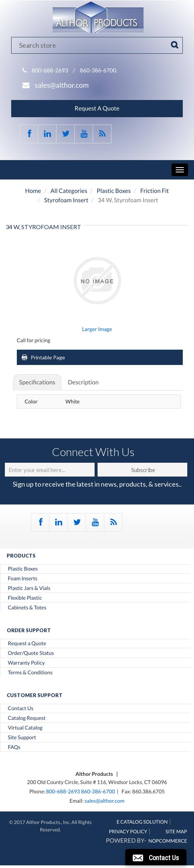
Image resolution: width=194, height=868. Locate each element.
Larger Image (97, 329)
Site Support (22, 737)
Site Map (176, 831)
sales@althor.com (62, 85)
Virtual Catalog (25, 728)
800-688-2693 (50, 71)
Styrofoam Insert (66, 200)
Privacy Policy (128, 831)
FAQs (14, 747)
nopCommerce (168, 841)
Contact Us (21, 708)
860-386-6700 (98, 791)
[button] (156, 857)
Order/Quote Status (31, 653)
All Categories (69, 191)
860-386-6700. (99, 71)
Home (33, 191)
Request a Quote (27, 643)
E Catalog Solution (142, 822)
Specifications (37, 382)
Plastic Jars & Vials (29, 588)
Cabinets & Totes (27, 608)
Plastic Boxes (114, 191)
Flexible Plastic (25, 598)
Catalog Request (27, 718)
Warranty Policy (26, 663)
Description (83, 382)
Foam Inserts (23, 578)
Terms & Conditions (30, 672)
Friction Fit (155, 191)
